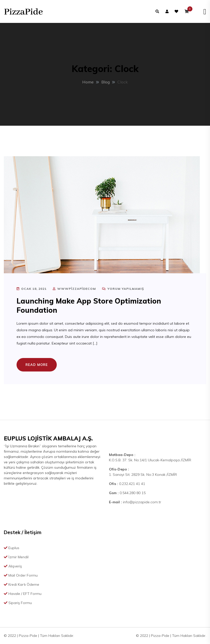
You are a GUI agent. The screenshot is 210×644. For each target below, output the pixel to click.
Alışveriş (13, 566)
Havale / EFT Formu (23, 594)
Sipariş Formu (18, 603)
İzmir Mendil (16, 557)
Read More (37, 365)
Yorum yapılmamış (123, 289)
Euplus (12, 548)
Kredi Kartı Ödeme (22, 584)
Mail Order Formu (21, 575)
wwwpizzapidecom (74, 289)
